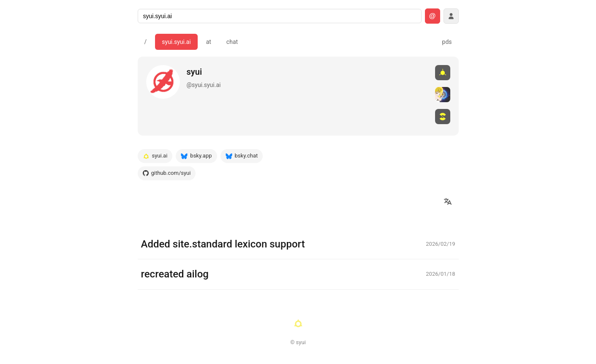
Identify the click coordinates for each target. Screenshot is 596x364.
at (209, 42)
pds (447, 42)
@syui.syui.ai (204, 85)
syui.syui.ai (176, 42)
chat (232, 42)
